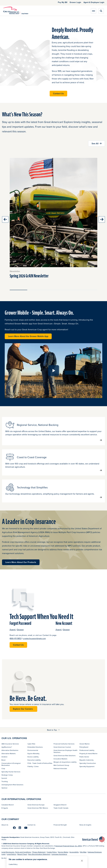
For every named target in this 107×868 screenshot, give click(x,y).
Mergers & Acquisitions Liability (65, 762)
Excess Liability (33, 757)
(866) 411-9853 (16, 638)
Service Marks (63, 852)
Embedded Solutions (35, 747)
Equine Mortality (33, 753)
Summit (4, 778)
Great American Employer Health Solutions (66, 751)
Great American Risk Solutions (65, 756)
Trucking (5, 781)
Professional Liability (87, 750)
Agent (13, 630)
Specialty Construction (88, 763)
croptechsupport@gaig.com (34, 638)
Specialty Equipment (87, 766)
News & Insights (85, 825)
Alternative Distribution (10, 750)
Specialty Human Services (11, 772)
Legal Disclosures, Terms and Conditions (16, 852)
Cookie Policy (52, 852)
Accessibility (74, 852)
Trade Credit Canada (61, 808)
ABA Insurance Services (10, 744)
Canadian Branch (8, 805)
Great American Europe (36, 805)
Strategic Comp (7, 775)
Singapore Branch (60, 805)
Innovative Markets (60, 759)
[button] (82, 861)
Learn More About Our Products (21, 562)
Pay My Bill (63, 2)
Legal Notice (11, 854)
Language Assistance (59, 854)
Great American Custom (62, 747)
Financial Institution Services (64, 744)
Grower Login (75, 2)
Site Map (83, 852)
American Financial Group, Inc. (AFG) (69, 846)
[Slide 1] (18, 290)
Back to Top (53, 730)
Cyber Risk (31, 744)
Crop (3, 768)
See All (95, 143)
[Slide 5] (89, 290)
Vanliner (4, 788)
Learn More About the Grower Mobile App (30, 336)
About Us (5, 825)
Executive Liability (34, 760)
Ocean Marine (85, 744)
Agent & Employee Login (94, 2)
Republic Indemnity (86, 760)
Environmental (33, 750)
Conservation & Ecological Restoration (11, 764)
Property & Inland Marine (88, 753)
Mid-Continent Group (61, 765)
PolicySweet (84, 747)
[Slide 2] (36, 290)
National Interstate (60, 768)
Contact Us (58, 93)
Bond (3, 760)
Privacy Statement (39, 852)
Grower (20, 630)
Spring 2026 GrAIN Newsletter (29, 276)
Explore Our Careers (23, 709)
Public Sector (84, 757)
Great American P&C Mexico (38, 808)
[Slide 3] (54, 290)
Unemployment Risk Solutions (12, 785)
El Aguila (5, 808)
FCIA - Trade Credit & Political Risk (40, 763)
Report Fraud (22, 854)
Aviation (4, 757)
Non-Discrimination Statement (39, 854)
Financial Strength (60, 825)
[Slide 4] (71, 290)
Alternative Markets (9, 753)
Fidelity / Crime (33, 766)
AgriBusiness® (7, 747)
